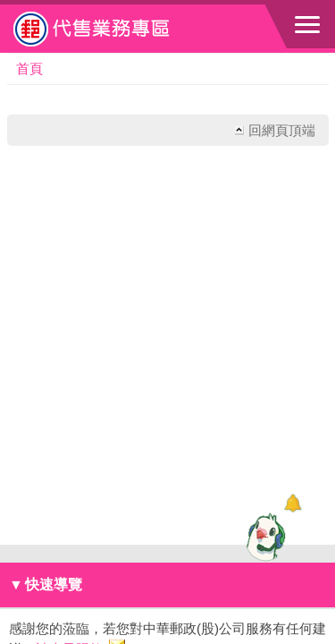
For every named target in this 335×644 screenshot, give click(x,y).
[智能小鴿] (264, 537)
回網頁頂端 (282, 130)
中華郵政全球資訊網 (112, 29)
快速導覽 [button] (46, 585)
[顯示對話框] (293, 503)
